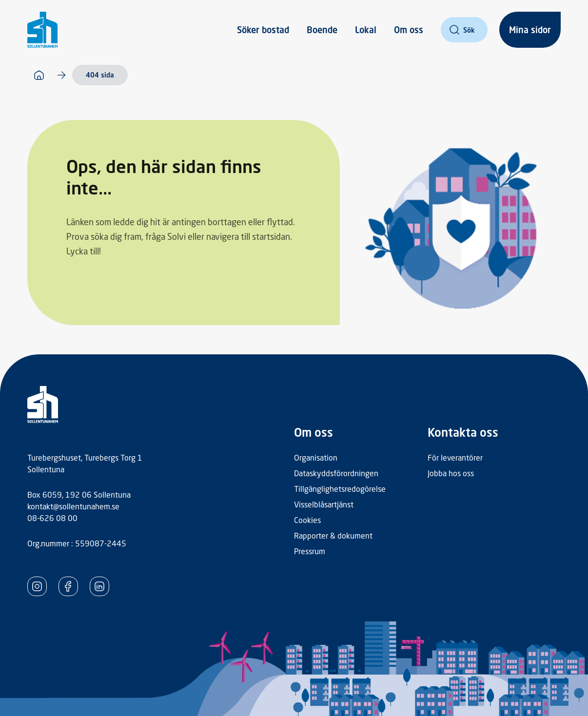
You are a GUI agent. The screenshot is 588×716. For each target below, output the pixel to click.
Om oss (409, 30)
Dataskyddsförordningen (336, 473)
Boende (322, 30)
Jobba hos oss (451, 473)
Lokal (366, 30)
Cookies (307, 520)
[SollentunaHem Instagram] (37, 586)
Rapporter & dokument (333, 535)
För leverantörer (455, 457)
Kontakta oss (463, 432)
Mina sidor (530, 30)
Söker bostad (263, 30)
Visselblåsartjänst (324, 504)
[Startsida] (39, 75)
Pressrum (310, 551)
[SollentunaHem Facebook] (68, 586)
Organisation (316, 457)
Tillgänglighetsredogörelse (340, 489)
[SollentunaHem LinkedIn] (99, 586)
